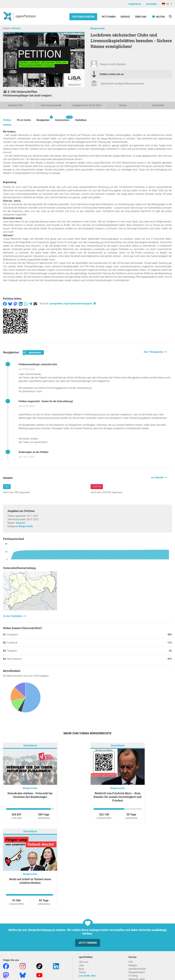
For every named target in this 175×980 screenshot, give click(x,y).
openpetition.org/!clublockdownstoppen (73, 304)
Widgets (133, 965)
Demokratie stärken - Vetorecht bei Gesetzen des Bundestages (30, 795)
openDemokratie (137, 969)
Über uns (84, 962)
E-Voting (133, 976)
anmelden (151, 4)
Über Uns (141, 17)
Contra (97, 487)
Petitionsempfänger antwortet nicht (38, 364)
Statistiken (81, 120)
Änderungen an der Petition (33, 452)
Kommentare (62, 119)
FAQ (131, 962)
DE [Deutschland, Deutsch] (165, 4)
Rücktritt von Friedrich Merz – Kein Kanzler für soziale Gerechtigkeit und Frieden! (118, 797)
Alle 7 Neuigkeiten (154, 352)
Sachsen (16, 28)
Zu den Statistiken (13, 616)
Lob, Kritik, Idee (87, 976)
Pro (7, 487)
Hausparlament (137, 972)
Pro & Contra (24, 120)
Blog (81, 969)
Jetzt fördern (88, 943)
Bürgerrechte (98, 28)
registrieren (135, 4)
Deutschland (30, 746)
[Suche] (170, 16)
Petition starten (83, 17)
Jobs (81, 965)
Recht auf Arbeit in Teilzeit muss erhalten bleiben (30, 881)
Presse (82, 972)
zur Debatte (157, 477)
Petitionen (109, 17)
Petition (7, 120)
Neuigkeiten (43, 119)
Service (125, 17)
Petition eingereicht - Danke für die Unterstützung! (46, 401)
